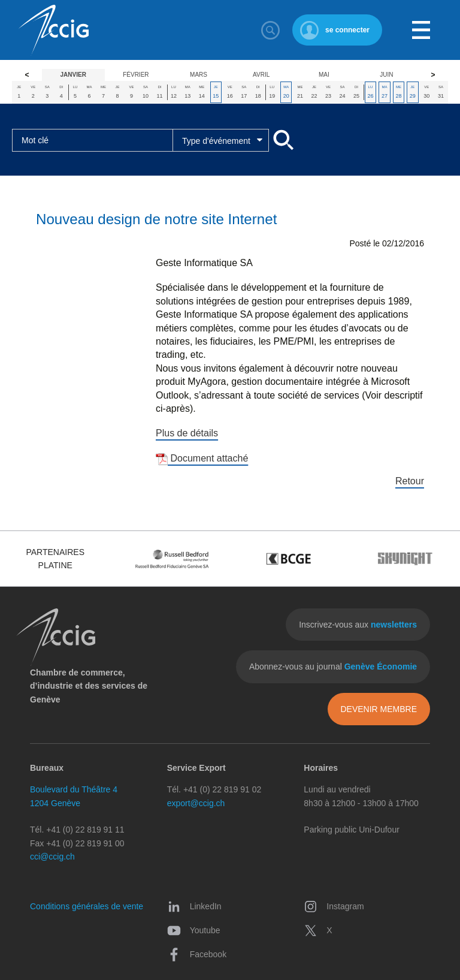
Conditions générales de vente (87, 906)
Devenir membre (379, 709)
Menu (421, 30)
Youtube (194, 930)
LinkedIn (194, 906)
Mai (324, 75)
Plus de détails (187, 433)
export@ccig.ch (196, 803)
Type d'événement (216, 141)
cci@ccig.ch (52, 857)
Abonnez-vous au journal (333, 667)
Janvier (73, 75)
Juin (386, 75)
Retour (410, 481)
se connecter (347, 30)
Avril (261, 75)
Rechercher (271, 30)
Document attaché (202, 458)
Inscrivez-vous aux (358, 625)
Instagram (334, 906)
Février (136, 75)
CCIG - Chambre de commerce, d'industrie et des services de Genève (53, 30)
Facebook (197, 954)
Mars (199, 75)
